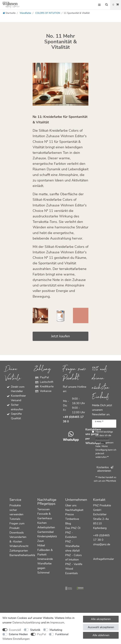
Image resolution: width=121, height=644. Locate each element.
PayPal (42, 634)
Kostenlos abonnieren (105, 469)
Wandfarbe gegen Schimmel (44, 568)
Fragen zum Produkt (17, 526)
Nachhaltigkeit (74, 510)
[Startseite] (9, 13)
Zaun (41, 541)
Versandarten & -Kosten (18, 539)
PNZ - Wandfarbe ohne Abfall (72, 546)
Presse (69, 514)
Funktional (62, 634)
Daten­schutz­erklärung (26, 622)
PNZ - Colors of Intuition (73, 557)
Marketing (56, 630)
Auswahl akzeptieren (101, 627)
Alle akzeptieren (101, 619)
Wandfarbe (25, 13)
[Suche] (107, 5)
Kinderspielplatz (47, 536)
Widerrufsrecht (19, 546)
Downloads (17, 533)
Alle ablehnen (101, 635)
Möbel (41, 545)
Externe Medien (18, 634)
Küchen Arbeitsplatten (46, 525)
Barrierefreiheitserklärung (25, 555)
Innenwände (45, 559)
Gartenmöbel (45, 532)
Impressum (57, 622)
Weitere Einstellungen (16, 639)
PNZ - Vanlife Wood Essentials (74, 569)
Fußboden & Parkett (45, 552)
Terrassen (43, 509)
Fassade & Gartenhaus (45, 516)
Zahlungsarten (19, 551)
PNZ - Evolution (71, 535)
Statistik (35, 630)
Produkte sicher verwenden (16, 510)
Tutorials (15, 519)
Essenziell (15, 630)
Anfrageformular (104, 559)
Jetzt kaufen (60, 336)
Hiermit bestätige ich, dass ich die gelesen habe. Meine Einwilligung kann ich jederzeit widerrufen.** (106, 444)
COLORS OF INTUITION (47, 13)
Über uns (71, 505)
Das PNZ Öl (73, 528)
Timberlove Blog (72, 521)
